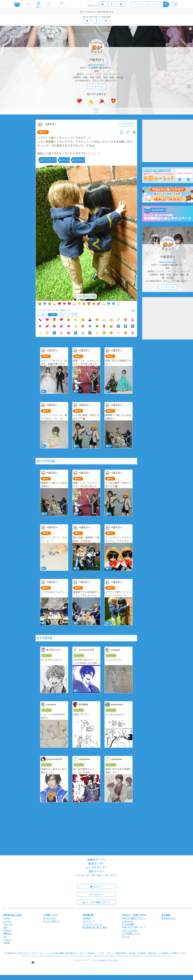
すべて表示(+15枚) (86, 296)
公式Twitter (128, 921)
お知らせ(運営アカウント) (134, 918)
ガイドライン (89, 921)
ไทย (5, 937)
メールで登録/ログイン (97, 902)
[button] (33, 962)
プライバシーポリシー (93, 924)
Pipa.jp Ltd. (114, 960)
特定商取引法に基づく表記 (95, 927)
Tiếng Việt (8, 924)
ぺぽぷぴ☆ (96, 60)
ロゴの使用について (131, 933)
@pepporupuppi (96, 64)
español (7, 921)
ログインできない (130, 930)
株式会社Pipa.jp (169, 918)
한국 (5, 927)
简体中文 (7, 930)
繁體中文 (7, 933)
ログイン (96, 886)
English (7, 918)
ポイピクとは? (50, 918)
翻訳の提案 (16, 915)
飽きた (43, 132)
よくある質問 (128, 924)
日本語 (6, 943)
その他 (74, 315)
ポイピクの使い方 (51, 921)
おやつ (63, 315)
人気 (53, 315)
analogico (103, 960)
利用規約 (87, 918)
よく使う (42, 315)
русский (7, 940)
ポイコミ (126, 936)
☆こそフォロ (96, 87)
